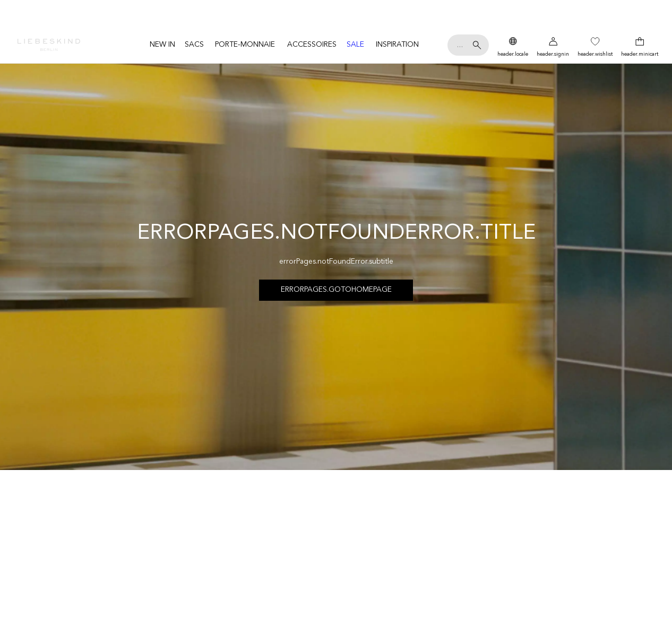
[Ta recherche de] (468, 45)
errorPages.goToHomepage (336, 290)
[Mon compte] (553, 45)
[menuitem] (162, 45)
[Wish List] (595, 45)
